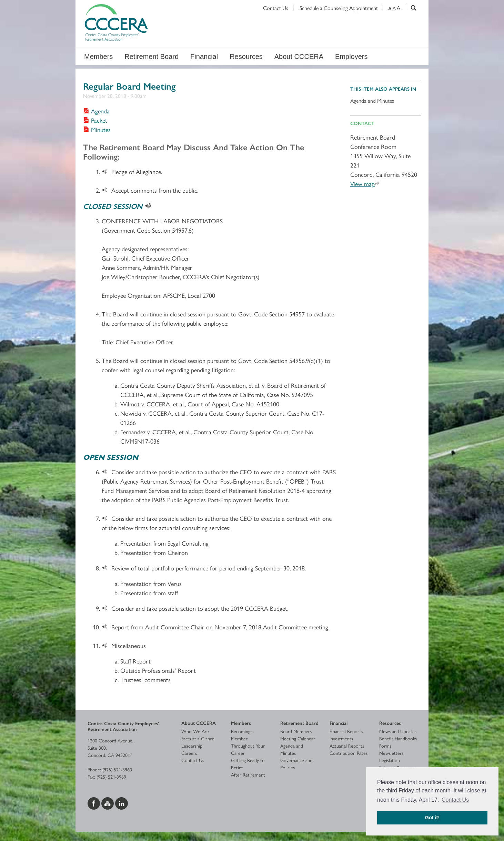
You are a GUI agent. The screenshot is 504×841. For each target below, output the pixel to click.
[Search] (411, 8)
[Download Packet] (95, 120)
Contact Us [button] (455, 800)
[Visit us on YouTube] (108, 802)
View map (362, 184)
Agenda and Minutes (372, 100)
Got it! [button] (432, 818)
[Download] (107, 171)
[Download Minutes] (97, 129)
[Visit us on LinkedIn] (122, 802)
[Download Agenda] (96, 111)
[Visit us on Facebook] (94, 802)
